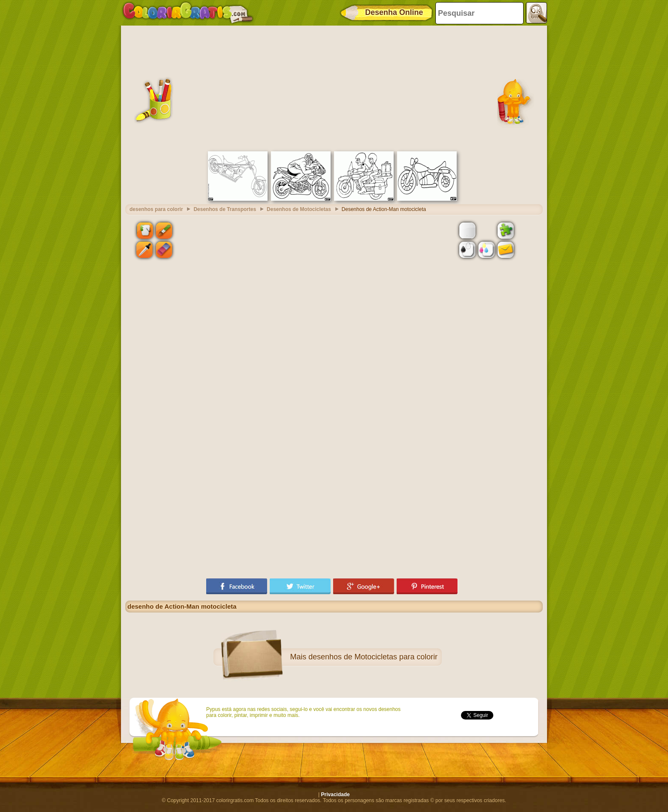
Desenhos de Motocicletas (299, 209)
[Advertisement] (334, 87)
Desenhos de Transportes (225, 209)
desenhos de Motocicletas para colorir (373, 657)
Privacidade (335, 795)
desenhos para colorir (156, 209)
